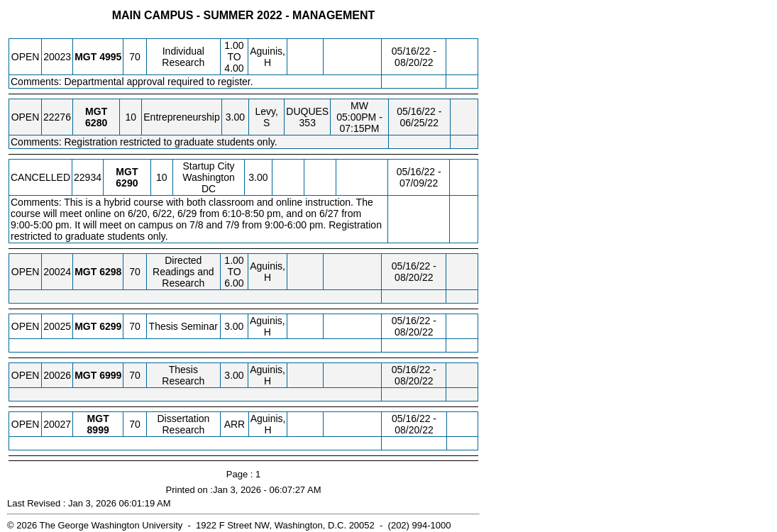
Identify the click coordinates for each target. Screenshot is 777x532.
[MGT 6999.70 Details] (110, 375)
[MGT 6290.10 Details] (127, 183)
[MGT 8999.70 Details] (98, 430)
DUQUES (307, 111)
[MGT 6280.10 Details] (96, 123)
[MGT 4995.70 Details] (110, 57)
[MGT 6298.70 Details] (110, 272)
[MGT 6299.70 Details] (110, 326)
